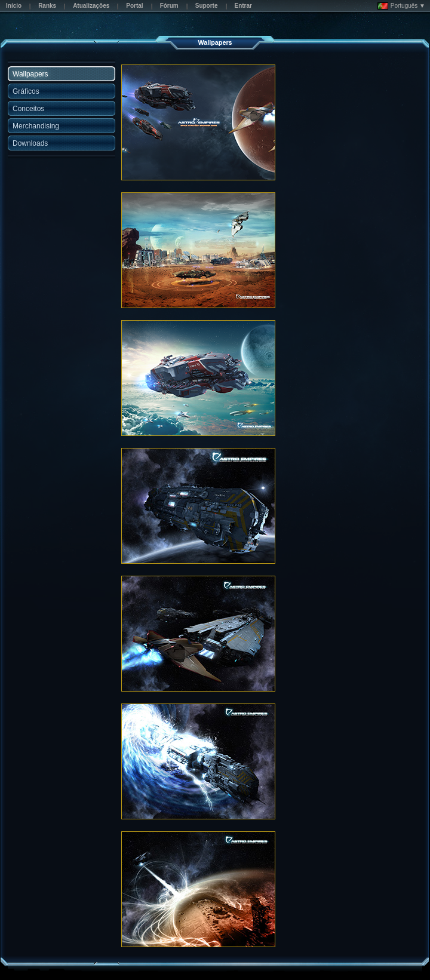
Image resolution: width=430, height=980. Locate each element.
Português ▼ (401, 6)
